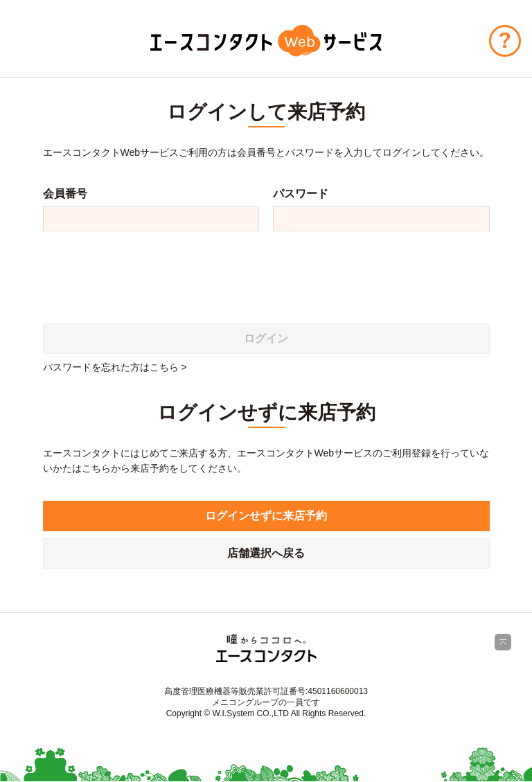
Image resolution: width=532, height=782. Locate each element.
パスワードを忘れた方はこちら (111, 367)
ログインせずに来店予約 (266, 516)
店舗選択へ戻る (266, 553)
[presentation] (148, 272)
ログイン (266, 338)
